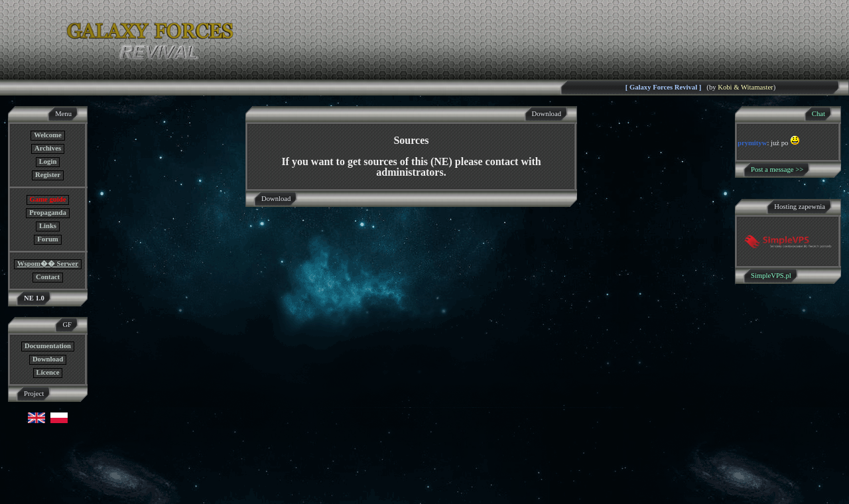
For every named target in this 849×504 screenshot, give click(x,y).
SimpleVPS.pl (771, 276)
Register (48, 175)
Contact (48, 277)
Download (48, 359)
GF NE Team (137, 496)
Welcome (47, 135)
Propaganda (47, 213)
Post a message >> (777, 169)
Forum (47, 239)
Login (48, 161)
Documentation (48, 346)
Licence (48, 372)
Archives (48, 148)
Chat (818, 114)
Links (48, 226)
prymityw (752, 143)
